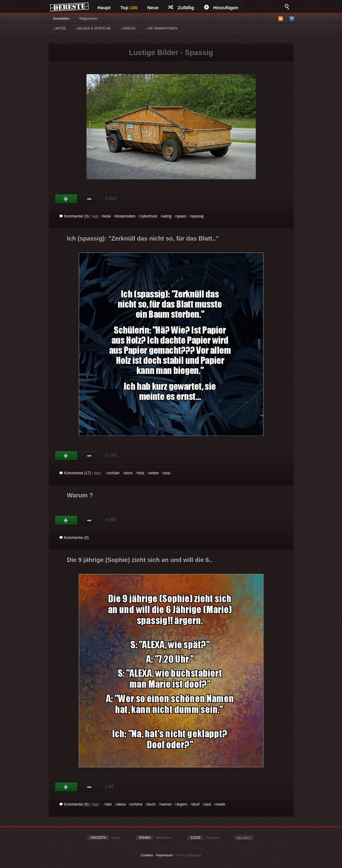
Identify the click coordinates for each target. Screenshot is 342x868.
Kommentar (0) (74, 538)
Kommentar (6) (74, 804)
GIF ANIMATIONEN (161, 28)
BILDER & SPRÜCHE (93, 28)
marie (220, 804)
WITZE (60, 28)
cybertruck (149, 216)
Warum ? (80, 495)
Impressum (164, 855)
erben (154, 473)
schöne (137, 804)
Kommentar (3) (74, 216)
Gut (66, 199)
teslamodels (126, 216)
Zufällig (181, 8)
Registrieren (89, 18)
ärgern (182, 804)
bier (109, 804)
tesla (107, 216)
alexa (121, 804)
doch (129, 473)
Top (129, 8)
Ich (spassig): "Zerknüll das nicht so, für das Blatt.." (143, 238)
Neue (153, 8)
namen (166, 804)
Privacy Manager (189, 855)
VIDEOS (128, 28)
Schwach (89, 199)
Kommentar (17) (75, 473)
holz (141, 473)
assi (167, 473)
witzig (167, 216)
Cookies (147, 855)
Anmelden (61, 18)
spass (181, 216)
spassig (197, 216)
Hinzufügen (221, 8)
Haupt (104, 8)
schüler (114, 473)
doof (196, 804)
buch (151, 804)
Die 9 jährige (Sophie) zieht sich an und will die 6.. (140, 560)
